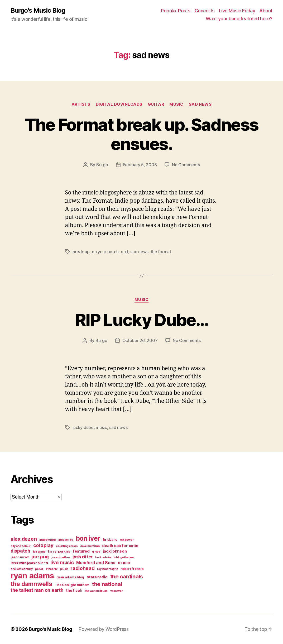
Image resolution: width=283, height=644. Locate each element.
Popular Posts (176, 11)
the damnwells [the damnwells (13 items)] (31, 584)
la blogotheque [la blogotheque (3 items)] (124, 557)
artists (81, 104)
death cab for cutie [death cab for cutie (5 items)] (120, 546)
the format (161, 252)
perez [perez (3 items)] (39, 569)
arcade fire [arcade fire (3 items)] (66, 540)
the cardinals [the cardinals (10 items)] (127, 576)
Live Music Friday (237, 11)
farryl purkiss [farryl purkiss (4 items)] (59, 551)
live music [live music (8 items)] (62, 562)
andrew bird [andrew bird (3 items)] (47, 540)
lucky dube (83, 427)
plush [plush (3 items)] (64, 569)
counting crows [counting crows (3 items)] (67, 546)
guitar (156, 104)
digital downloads (119, 104)
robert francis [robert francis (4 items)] (132, 569)
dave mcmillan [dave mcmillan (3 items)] (90, 546)
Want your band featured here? (239, 19)
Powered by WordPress (104, 629)
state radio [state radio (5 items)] (97, 577)
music (176, 104)
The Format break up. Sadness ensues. (142, 134)
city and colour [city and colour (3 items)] (21, 546)
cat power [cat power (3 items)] (127, 540)
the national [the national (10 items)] (107, 584)
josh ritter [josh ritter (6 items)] (83, 557)
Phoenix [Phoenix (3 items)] (52, 569)
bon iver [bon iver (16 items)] (88, 538)
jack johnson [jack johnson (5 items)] (115, 551)
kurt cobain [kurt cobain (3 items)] (103, 557)
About (266, 11)
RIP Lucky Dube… (141, 320)
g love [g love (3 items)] (96, 552)
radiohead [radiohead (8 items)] (83, 568)
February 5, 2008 (140, 165)
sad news (200, 104)
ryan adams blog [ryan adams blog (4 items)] (70, 577)
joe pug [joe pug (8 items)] (40, 557)
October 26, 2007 (140, 340)
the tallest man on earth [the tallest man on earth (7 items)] (37, 590)
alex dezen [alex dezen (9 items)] (24, 539)
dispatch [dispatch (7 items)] (20, 551)
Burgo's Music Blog (38, 11)
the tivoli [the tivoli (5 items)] (74, 591)
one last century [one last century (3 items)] (22, 569)
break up (81, 252)
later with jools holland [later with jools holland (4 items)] (29, 563)
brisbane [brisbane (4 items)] (110, 540)
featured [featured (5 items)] (81, 551)
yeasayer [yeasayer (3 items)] (117, 591)
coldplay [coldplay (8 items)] (43, 545)
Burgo (102, 165)
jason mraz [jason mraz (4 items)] (20, 557)
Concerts (205, 11)
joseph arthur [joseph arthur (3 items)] (61, 557)
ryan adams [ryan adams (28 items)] (32, 576)
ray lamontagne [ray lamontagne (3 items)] (107, 569)
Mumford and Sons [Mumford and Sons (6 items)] (96, 563)
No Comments (186, 165)
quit (124, 252)
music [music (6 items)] (124, 563)
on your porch (105, 252)
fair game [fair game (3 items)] (39, 552)
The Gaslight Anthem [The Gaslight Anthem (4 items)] (72, 585)
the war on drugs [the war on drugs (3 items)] (96, 591)
